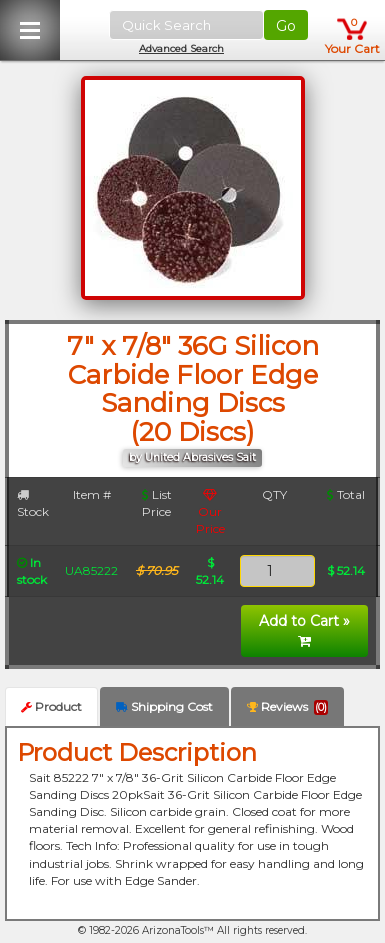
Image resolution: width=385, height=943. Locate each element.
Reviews (287, 707)
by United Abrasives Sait (192, 457)
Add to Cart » (304, 630)
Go (286, 26)
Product (51, 706)
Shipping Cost (164, 706)
